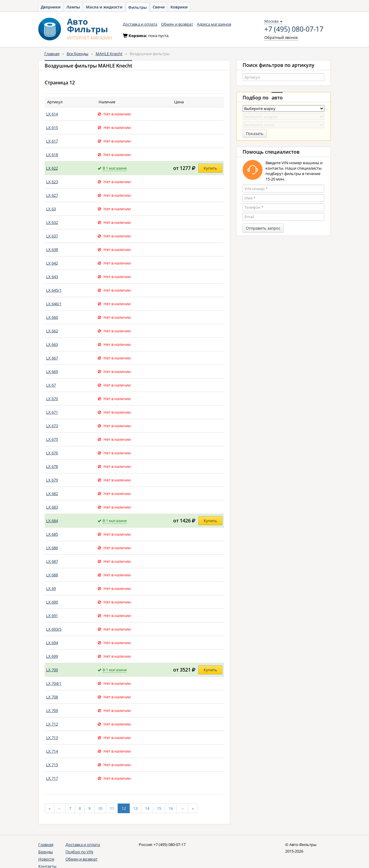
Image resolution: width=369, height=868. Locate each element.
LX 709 (52, 710)
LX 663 (52, 344)
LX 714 (52, 751)
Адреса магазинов (214, 24)
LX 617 (52, 141)
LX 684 (52, 521)
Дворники (51, 7)
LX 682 (52, 494)
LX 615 (52, 127)
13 (135, 808)
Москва (273, 21)
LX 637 (52, 236)
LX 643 (52, 277)
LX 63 (51, 209)
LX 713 (52, 738)
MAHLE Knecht (109, 54)
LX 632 (52, 222)
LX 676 (52, 453)
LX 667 (52, 358)
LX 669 (52, 371)
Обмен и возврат (177, 24)
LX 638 (52, 249)
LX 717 (52, 778)
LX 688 (52, 575)
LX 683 (52, 507)
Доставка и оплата (140, 24)
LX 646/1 (54, 304)
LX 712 (52, 724)
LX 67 (51, 385)
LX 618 (52, 155)
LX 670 (52, 399)
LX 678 (52, 466)
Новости (46, 859)
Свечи (159, 7)
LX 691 (52, 616)
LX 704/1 (54, 683)
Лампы (73, 7)
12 (124, 808)
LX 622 (52, 168)
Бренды (46, 852)
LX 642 (52, 263)
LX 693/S (54, 629)
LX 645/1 (54, 290)
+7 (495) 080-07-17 (294, 29)
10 (100, 808)
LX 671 (52, 412)
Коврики (179, 7)
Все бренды (78, 54)
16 (171, 808)
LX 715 (52, 765)
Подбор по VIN (79, 852)
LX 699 (52, 656)
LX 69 (51, 588)
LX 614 (52, 114)
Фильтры (138, 7)
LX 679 (52, 480)
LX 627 (52, 195)
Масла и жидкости (104, 7)
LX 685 (52, 534)
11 (112, 808)
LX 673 (52, 426)
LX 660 (52, 317)
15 (159, 808)
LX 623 (52, 182)
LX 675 (52, 439)
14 (147, 808)
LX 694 (52, 643)
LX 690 (52, 602)
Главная (52, 54)
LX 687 (52, 561)
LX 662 (52, 331)
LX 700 (52, 670)
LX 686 (52, 548)
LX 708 (52, 697)
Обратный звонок (281, 37)
